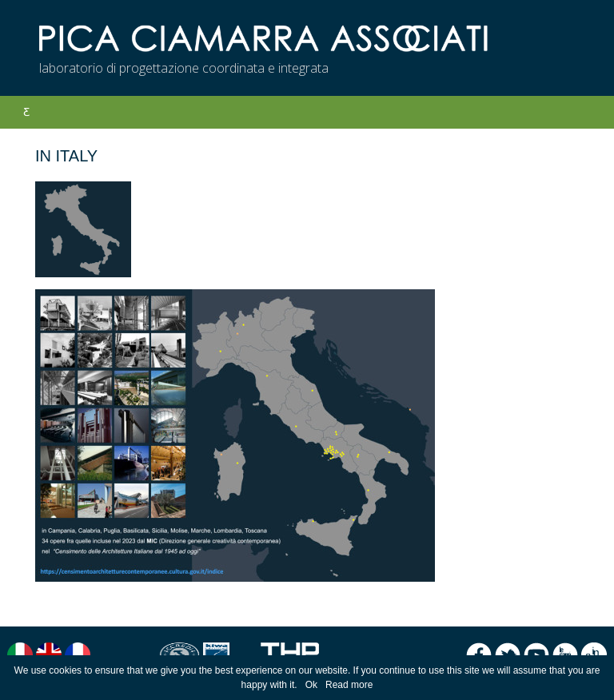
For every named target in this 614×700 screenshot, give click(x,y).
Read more (349, 685)
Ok (311, 685)
